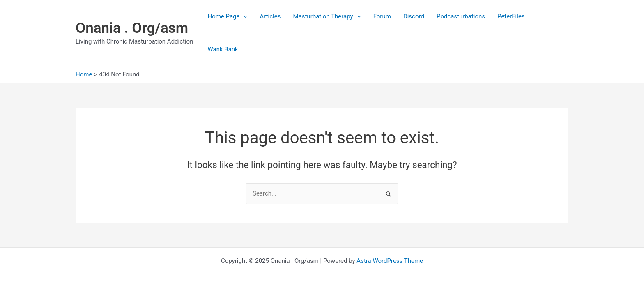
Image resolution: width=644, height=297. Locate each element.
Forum (382, 16)
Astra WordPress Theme (390, 261)
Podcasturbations (461, 16)
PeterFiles (511, 16)
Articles (270, 16)
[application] (243, 16)
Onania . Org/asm (132, 28)
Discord (414, 16)
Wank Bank (223, 49)
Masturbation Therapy (327, 16)
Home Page (227, 16)
